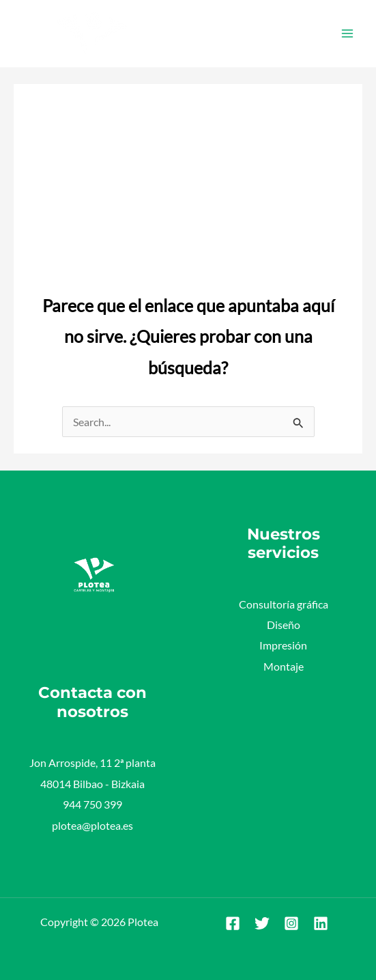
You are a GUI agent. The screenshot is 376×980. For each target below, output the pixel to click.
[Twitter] (262, 923)
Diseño (284, 625)
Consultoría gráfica (284, 604)
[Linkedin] (321, 923)
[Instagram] (291, 923)
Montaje (284, 666)
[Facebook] (233, 923)
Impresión (283, 645)
